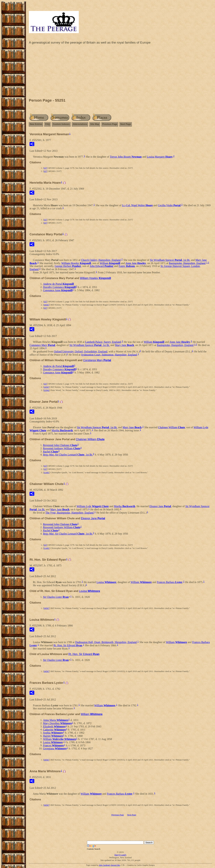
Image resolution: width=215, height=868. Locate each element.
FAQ (47, 124)
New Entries (36, 124)
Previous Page (110, 124)
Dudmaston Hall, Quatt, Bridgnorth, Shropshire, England (106, 642)
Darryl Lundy (120, 855)
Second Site (115, 865)
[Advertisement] (120, 72)
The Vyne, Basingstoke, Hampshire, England (69, 513)
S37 (45, 168)
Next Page (126, 124)
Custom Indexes (61, 124)
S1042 (46, 390)
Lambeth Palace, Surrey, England (103, 342)
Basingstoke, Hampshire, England (187, 263)
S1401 (46, 472)
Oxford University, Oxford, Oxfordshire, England (81, 351)
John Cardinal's (105, 865)
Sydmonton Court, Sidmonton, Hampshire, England (109, 355)
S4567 (46, 305)
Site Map (95, 124)
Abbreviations (80, 124)
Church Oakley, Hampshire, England (101, 260)
